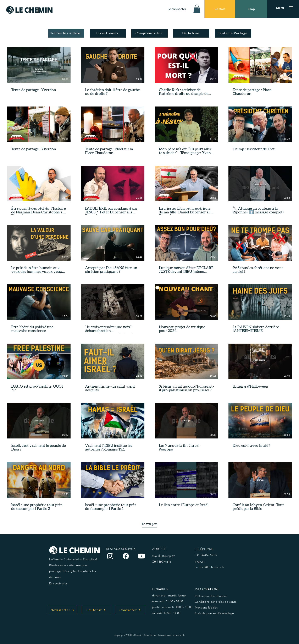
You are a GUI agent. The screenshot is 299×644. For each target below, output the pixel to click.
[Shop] (251, 9)
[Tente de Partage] (233, 33)
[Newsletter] (62, 610)
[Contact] (220, 9)
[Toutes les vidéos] (66, 33)
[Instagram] (110, 556)
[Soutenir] (96, 610)
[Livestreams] (108, 33)
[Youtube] (141, 556)
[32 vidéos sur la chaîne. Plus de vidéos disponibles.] (149, 279)
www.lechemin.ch (175, 635)
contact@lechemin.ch (209, 567)
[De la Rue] (191, 33)
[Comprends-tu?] (149, 33)
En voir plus (150, 524)
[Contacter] (130, 610)
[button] (197, 9)
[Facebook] (126, 556)
